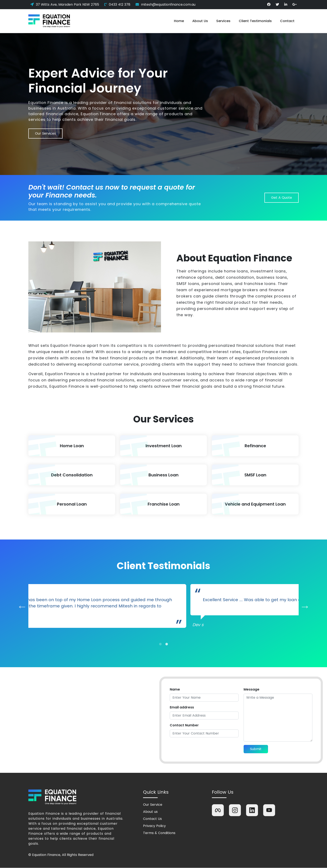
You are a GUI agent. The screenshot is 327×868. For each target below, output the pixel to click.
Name (175, 690)
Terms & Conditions (159, 833)
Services (223, 21)
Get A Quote (282, 198)
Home (179, 21)
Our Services (45, 133)
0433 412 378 (117, 4)
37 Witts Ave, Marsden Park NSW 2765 (65, 4)
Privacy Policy (154, 826)
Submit (256, 749)
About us (150, 812)
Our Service (153, 805)
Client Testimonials (255, 21)
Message (252, 690)
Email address (182, 708)
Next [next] (302, 608)
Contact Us (152, 819)
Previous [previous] (19, 608)
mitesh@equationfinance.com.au (165, 4)
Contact (287, 21)
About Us (200, 21)
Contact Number (184, 725)
